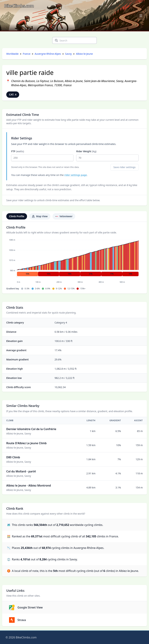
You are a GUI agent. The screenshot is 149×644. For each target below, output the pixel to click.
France (27, 54)
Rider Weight (107, 155)
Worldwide (12, 54)
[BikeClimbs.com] (19, 6)
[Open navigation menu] (141, 16)
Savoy (68, 54)
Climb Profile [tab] (17, 216)
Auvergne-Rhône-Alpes (48, 54)
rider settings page (75, 175)
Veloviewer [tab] (64, 216)
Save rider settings (124, 167)
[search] (56, 40)
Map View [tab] (40, 216)
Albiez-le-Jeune (84, 54)
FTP (42, 155)
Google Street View (26, 607)
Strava (17, 620)
